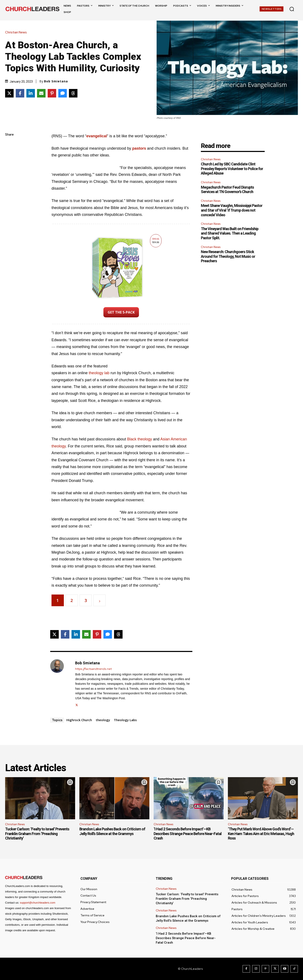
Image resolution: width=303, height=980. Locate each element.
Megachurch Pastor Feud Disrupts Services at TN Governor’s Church (227, 190)
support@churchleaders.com (37, 903)
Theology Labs (125, 720)
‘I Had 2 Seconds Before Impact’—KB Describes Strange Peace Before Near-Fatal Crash (188, 834)
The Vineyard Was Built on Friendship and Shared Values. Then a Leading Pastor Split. (230, 233)
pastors (139, 148)
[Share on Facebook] (20, 93)
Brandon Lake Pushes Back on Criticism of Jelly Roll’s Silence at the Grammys (112, 831)
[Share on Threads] (73, 93)
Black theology (139, 439)
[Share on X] (9, 93)
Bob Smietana (56, 81)
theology (103, 720)
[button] (292, 9)
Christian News (17, 32)
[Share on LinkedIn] (31, 93)
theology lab (99, 373)
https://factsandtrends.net (93, 669)
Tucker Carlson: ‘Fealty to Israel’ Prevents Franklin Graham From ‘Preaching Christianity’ (37, 834)
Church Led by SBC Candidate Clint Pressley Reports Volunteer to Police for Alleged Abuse (232, 169)
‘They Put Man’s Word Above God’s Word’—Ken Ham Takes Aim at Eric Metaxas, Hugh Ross (261, 834)
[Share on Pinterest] (52, 93)
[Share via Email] (41, 93)
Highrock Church (79, 720)
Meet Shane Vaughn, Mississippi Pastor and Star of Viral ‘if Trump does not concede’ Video (232, 210)
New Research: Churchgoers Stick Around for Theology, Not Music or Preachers (228, 256)
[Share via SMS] (63, 93)
